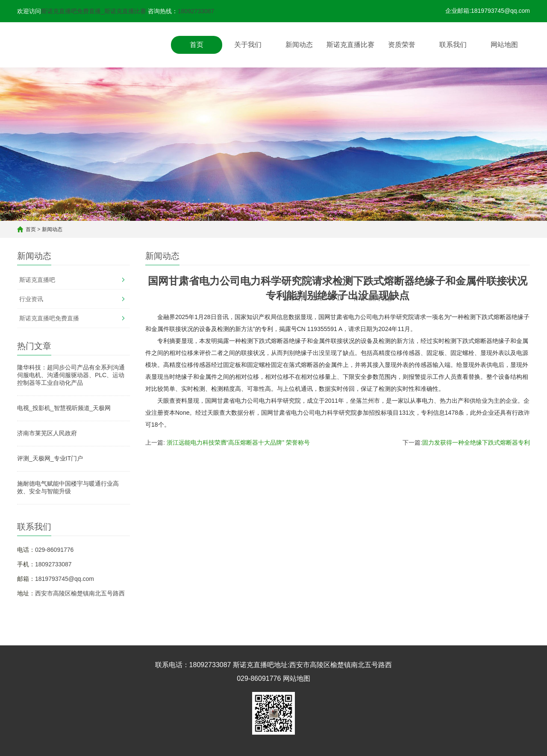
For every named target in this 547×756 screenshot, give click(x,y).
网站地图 (504, 45)
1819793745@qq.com (65, 579)
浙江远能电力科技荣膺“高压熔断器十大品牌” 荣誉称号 (238, 442)
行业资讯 (31, 299)
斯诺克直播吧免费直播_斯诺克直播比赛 (94, 11)
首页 (197, 45)
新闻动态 (299, 45)
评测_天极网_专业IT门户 (50, 458)
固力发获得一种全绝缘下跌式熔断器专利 (476, 442)
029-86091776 (54, 550)
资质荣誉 (402, 45)
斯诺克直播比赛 (350, 45)
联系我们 (453, 45)
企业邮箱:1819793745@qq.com (488, 11)
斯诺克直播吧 (37, 280)
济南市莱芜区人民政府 (47, 433)
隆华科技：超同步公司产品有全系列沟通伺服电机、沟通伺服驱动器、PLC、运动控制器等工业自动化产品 (71, 375)
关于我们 (248, 45)
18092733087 (196, 11)
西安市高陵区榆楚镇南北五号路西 (80, 593)
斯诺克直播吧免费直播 (49, 318)
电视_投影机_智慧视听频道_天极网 (64, 408)
